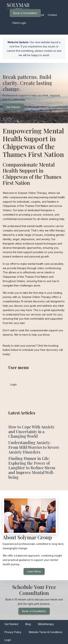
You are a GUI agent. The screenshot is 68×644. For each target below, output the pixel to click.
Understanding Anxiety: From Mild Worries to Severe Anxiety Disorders (34, 447)
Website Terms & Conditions (46, 632)
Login (13, 384)
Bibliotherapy (46, 624)
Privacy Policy (13, 632)
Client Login (19, 23)
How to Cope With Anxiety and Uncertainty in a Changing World (31, 432)
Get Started (13, 107)
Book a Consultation (25, 13)
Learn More (34, 571)
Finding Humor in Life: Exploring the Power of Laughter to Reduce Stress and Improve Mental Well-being (32, 468)
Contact (52, 15)
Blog (28, 624)
